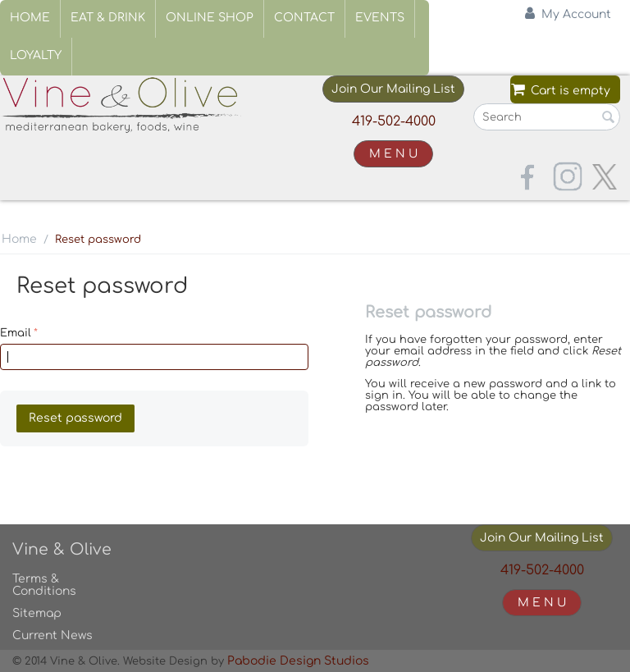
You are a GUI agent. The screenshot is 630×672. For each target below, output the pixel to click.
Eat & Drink (108, 18)
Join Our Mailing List (393, 89)
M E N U (393, 154)
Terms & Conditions (44, 585)
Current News (52, 635)
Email (16, 333)
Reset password (75, 418)
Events (380, 18)
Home (30, 18)
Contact (304, 18)
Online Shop (210, 18)
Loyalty (36, 55)
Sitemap (37, 613)
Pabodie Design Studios (298, 661)
